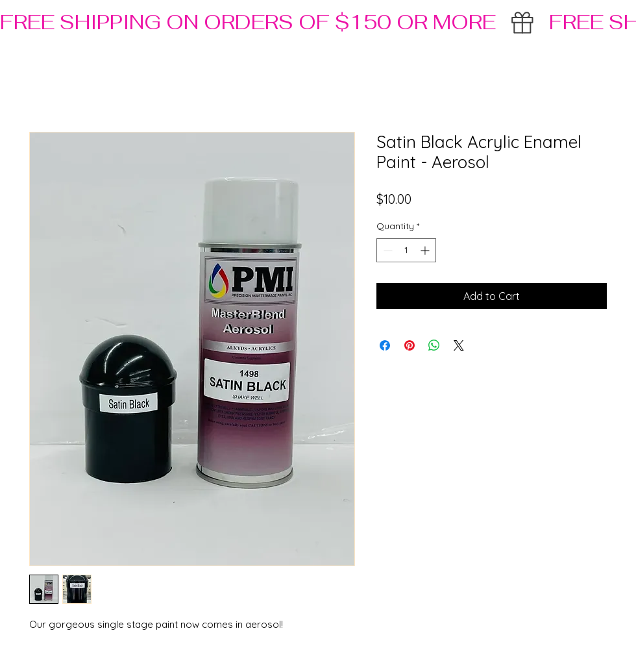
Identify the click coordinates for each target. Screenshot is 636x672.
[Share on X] (459, 345)
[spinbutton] (406, 250)
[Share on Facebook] (385, 345)
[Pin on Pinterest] (410, 345)
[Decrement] (386, 250)
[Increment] (426, 250)
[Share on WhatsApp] (434, 345)
